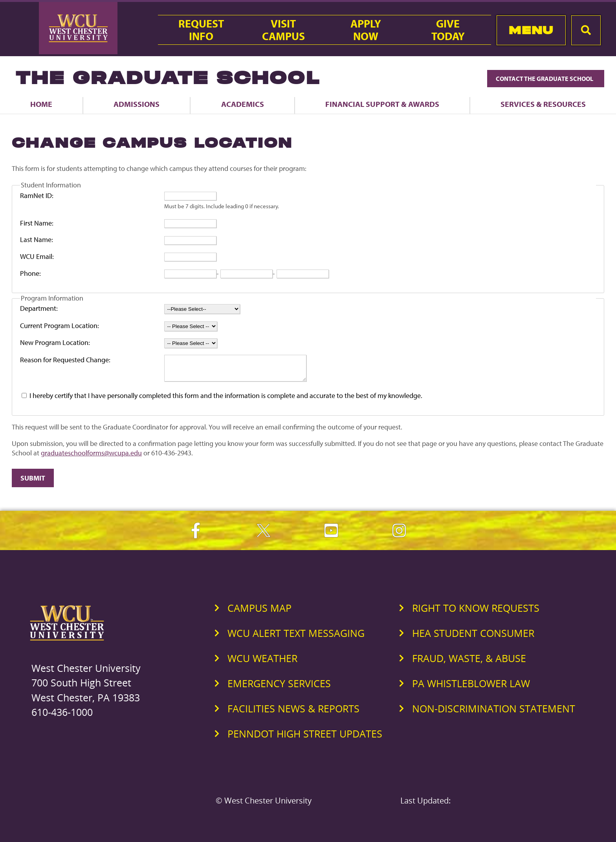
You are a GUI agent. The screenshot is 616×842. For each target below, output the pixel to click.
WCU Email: (37, 256)
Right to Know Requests (476, 613)
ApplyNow (366, 30)
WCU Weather (262, 663)
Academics (243, 104)
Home (41, 104)
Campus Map (259, 613)
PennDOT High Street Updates (305, 738)
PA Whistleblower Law (471, 688)
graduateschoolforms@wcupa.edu (91, 458)
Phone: (30, 273)
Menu (531, 30)
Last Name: (37, 239)
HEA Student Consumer (473, 638)
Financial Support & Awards (382, 104)
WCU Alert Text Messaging (296, 638)
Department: (39, 308)
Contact (546, 79)
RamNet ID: (37, 195)
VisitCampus (283, 30)
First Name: (37, 223)
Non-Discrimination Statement (494, 713)
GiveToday (448, 30)
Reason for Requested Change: (65, 360)
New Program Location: (55, 342)
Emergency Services (279, 688)
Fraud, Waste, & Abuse (469, 663)
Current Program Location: (60, 326)
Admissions (137, 104)
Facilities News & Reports (293, 713)
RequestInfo (201, 30)
